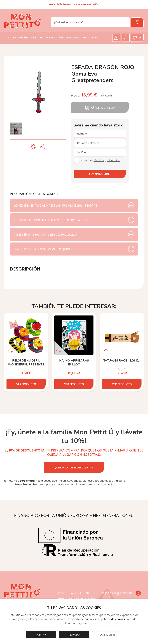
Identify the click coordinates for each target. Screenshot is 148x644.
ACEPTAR (41, 635)
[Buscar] (137, 22)
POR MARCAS (51, 38)
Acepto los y (100, 160)
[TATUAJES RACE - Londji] (122, 352)
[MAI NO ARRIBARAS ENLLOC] (74, 352)
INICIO (7, 38)
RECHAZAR (74, 635)
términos (99, 160)
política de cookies (113, 619)
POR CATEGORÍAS (20, 38)
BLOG (94, 38)
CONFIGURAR (107, 635)
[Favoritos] (126, 38)
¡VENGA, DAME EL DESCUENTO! (74, 468)
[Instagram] (138, 593)
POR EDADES (36, 38)
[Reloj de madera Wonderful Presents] (26, 352)
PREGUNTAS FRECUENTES (75, 593)
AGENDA (85, 38)
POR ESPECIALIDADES (69, 38)
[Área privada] (116, 38)
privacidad (113, 160)
